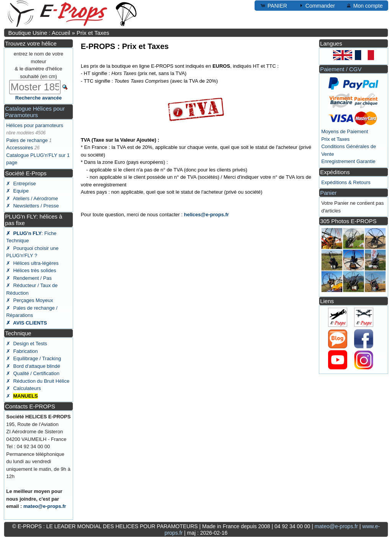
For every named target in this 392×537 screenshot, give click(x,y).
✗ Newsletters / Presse (32, 206)
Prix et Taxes (93, 33)
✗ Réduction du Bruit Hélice (38, 381)
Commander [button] (316, 5)
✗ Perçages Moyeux (29, 300)
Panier (328, 193)
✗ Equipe (17, 191)
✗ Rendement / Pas (29, 278)
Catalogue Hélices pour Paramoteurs (35, 112)
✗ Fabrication (22, 351)
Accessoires (20, 148)
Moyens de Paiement (345, 131)
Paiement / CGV (341, 69)
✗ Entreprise (21, 184)
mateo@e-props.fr (45, 506)
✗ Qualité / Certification (33, 373)
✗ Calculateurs (23, 388)
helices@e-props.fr (206, 215)
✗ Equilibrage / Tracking (33, 358)
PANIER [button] (274, 5)
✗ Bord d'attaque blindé (33, 366)
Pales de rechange (27, 140)
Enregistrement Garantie (348, 161)
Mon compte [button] (364, 5)
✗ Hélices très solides (31, 270)
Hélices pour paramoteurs (35, 125)
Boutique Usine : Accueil (39, 33)
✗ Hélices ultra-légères (32, 263)
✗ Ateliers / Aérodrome (32, 198)
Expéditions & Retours (346, 182)
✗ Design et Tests (27, 344)
